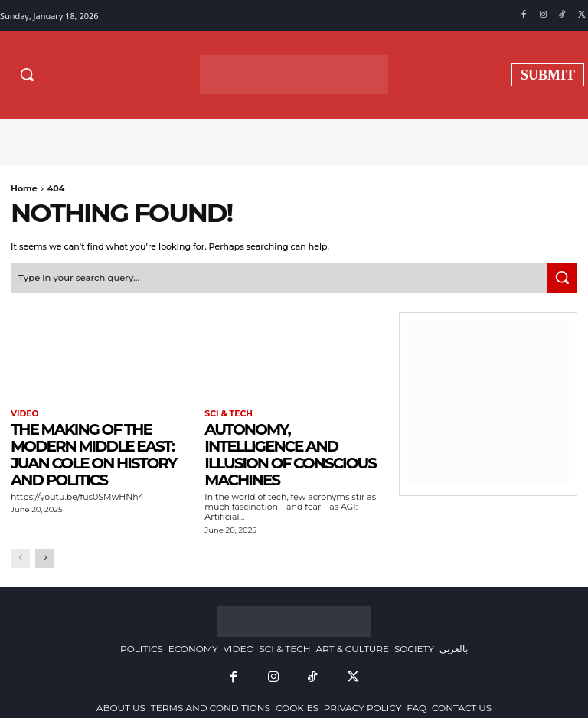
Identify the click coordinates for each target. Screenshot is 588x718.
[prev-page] (20, 556)
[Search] (562, 277)
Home (24, 188)
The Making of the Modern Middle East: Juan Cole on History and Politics (93, 452)
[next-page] (45, 556)
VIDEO (24, 413)
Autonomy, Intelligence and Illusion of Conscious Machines (290, 452)
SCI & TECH (227, 413)
